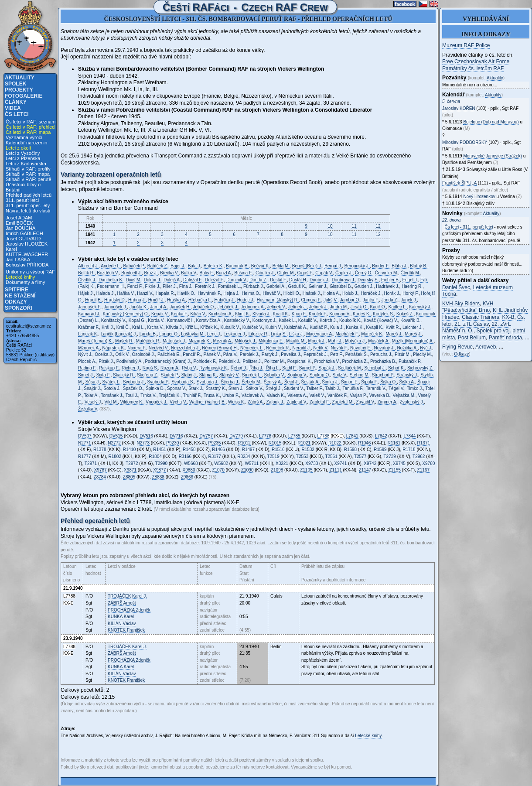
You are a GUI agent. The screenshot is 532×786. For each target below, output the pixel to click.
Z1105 (306, 470)
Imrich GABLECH (24, 233)
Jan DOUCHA (20, 228)
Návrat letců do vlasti (28, 211)
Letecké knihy (20, 277)
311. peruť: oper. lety (28, 205)
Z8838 (158, 477)
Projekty (19, 90)
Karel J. (127, 596)
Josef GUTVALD (23, 239)
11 (354, 226)
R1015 (275, 443)
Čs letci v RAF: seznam (31, 122)
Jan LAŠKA (18, 260)
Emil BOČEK (19, 223)
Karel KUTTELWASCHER (27, 252)
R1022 (335, 443)
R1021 (304, 443)
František (126, 630)
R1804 (155, 456)
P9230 (172, 443)
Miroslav (465, 142)
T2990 (161, 463)
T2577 (360, 456)
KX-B (508, 317)
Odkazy (16, 302)
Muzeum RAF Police (466, 45)
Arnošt (122, 603)
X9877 (159, 470)
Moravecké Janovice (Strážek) (493, 156)
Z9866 (187, 477)
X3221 (282, 463)
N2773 (143, 443)
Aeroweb (486, 347)
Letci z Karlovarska (26, 164)
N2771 (84, 443)
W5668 (191, 463)
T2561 (331, 456)
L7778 (265, 436)
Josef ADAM (19, 218)
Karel (121, 617)
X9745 (399, 463)
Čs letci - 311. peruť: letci (469, 227)
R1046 (364, 443)
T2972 (132, 463)
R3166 (185, 456)
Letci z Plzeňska (23, 158)
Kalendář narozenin (26, 143)
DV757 (206, 436)
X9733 (312, 463)
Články (16, 102)
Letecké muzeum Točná (477, 291)
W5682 (221, 463)
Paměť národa (506, 338)
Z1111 (335, 470)
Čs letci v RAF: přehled (30, 127)
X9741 (341, 463)
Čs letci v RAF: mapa (28, 132)
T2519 (273, 456)
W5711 (252, 463)
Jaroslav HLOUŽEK (27, 244)
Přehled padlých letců (29, 195)
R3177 (214, 456)
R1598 (350, 449)
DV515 (116, 436)
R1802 (114, 456)
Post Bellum (472, 338)
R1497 (248, 449)
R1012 (244, 443)
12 (378, 226)
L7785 (294, 436)
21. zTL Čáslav (472, 324)
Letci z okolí (18, 148)
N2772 (114, 443)
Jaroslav (459, 108)
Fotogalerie (24, 96)
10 (330, 226)
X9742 (370, 463)
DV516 (146, 436)
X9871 (130, 470)
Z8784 (100, 477)
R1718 (409, 449)
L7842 (381, 436)
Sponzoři (19, 308)
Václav (122, 624)
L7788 (324, 436)
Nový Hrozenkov (479, 196)
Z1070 (218, 470)
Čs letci (17, 114)
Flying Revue (457, 347)
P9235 (214, 443)
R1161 (394, 443)
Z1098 (277, 470)
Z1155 (394, 470)
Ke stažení (20, 296)
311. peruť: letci (22, 200)
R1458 (189, 449)
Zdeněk (129, 610)
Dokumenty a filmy (25, 282)
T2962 (419, 456)
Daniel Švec (456, 287)
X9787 (101, 470)
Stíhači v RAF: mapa (28, 174)
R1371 (424, 443)
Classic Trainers (480, 317)
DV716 (176, 436)
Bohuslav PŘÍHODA (27, 265)
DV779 (236, 436)
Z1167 (423, 470)
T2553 (302, 456)
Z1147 (365, 470)
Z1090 (247, 470)
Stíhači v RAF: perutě (29, 179)
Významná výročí (24, 137)
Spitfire (17, 290)
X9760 (428, 463)
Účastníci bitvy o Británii (23, 187)
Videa (13, 108)
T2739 (390, 456)
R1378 (100, 449)
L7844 (409, 436)
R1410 (129, 449)
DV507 (85, 436)
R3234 (244, 456)
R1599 (380, 449)
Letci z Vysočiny (23, 153)
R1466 (218, 449)
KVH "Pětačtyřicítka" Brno (468, 307)
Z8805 (129, 477)
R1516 (278, 449)
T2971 (91, 463)
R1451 (159, 449)
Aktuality (20, 78)
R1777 (84, 456)
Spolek (15, 84)
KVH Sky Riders (461, 304)
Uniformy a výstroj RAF (30, 272)
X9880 (189, 470)
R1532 (308, 449)
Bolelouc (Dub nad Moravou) (491, 122)
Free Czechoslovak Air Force (476, 62)
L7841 (352, 436)
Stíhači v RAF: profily (28, 169)
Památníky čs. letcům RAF (473, 68)
